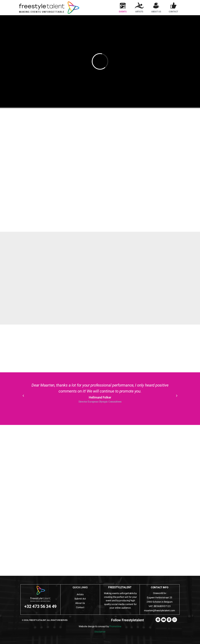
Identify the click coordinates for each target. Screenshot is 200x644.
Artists (80, 594)
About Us (80, 603)
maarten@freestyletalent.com (160, 610)
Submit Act (80, 599)
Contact (80, 607)
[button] (23, 396)
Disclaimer (100, 632)
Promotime (115, 626)
